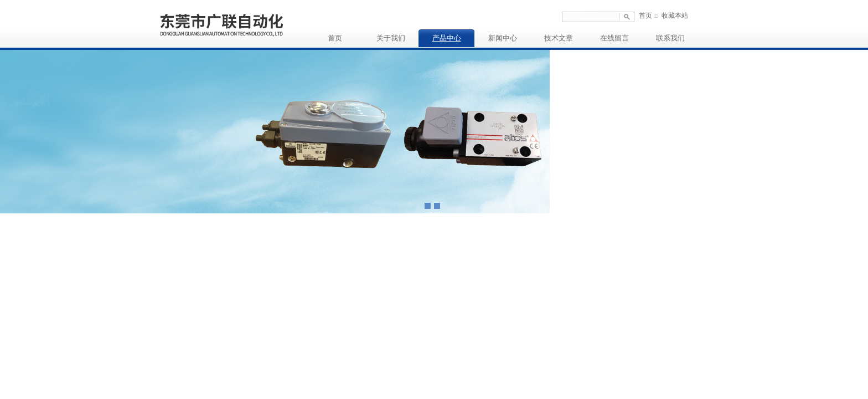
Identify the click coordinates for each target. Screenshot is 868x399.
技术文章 (559, 38)
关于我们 (391, 38)
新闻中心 (503, 38)
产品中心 (447, 38)
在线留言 (614, 38)
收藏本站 (675, 16)
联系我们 (670, 38)
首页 (645, 16)
